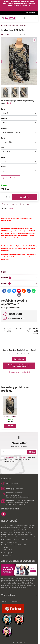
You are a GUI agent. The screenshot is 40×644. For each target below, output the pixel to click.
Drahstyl (10, 208)
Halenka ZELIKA (10, 417)
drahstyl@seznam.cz (13, 495)
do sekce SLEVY (25, 5)
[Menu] (36, 18)
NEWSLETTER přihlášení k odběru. (16, 458)
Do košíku (24, 197)
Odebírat (32, 452)
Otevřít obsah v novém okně (19, 372)
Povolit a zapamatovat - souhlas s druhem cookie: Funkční (19, 366)
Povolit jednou (19, 359)
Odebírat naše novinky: (19, 446)
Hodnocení (5, 34)
